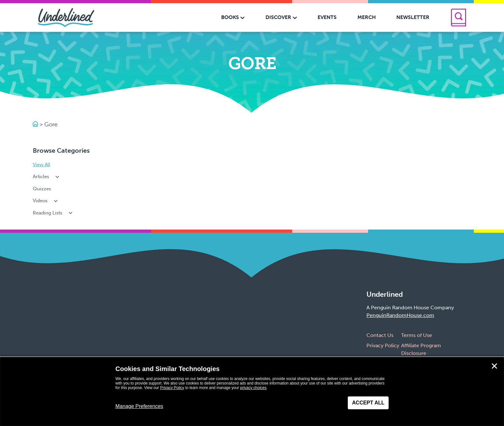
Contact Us (380, 335)
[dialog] (252, 392)
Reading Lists (53, 213)
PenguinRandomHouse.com (400, 315)
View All (41, 165)
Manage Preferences (139, 406)
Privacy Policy (383, 345)
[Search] (459, 18)
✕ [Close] (494, 366)
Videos (46, 201)
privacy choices (253, 388)
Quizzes (42, 189)
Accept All (368, 403)
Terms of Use (417, 335)
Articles (47, 177)
